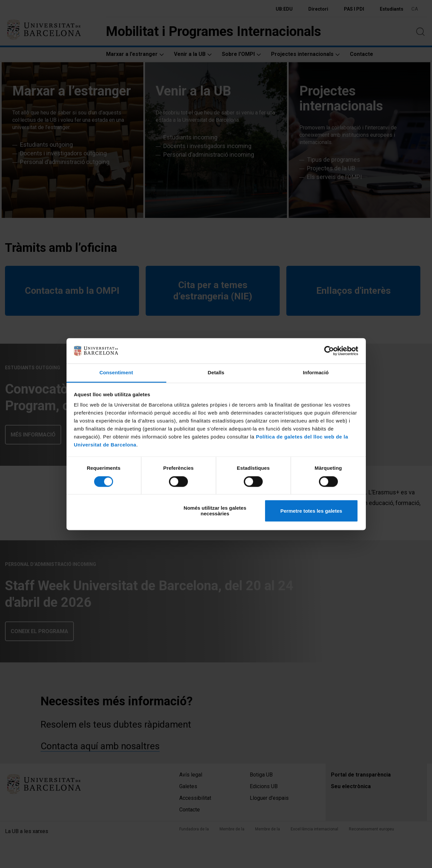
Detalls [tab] (216, 373)
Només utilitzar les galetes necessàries (215, 511)
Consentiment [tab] (116, 373)
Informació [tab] (316, 373)
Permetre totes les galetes (311, 511)
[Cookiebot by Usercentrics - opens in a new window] (329, 351)
